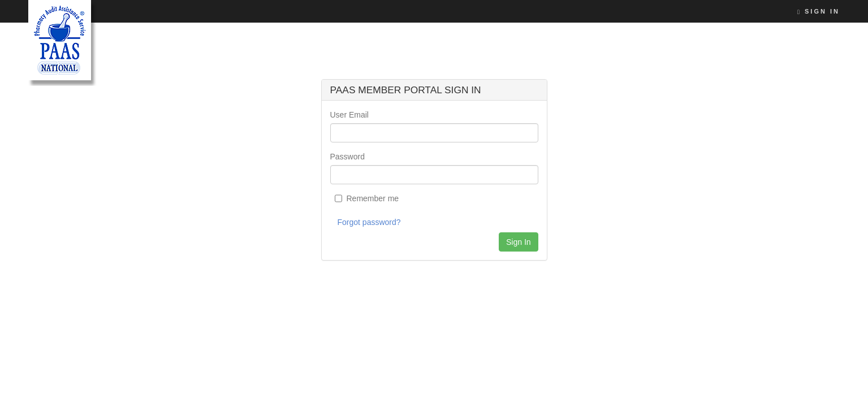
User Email (349, 115)
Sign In (819, 11)
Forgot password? (369, 222)
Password (347, 157)
